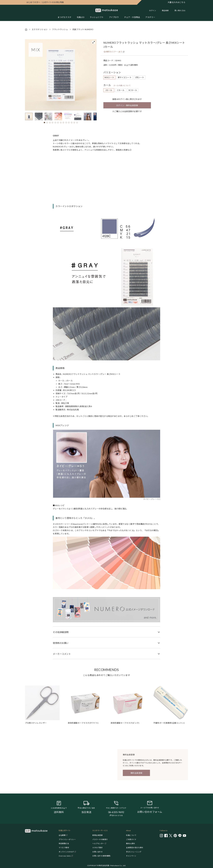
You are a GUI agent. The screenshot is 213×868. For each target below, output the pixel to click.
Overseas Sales (65, 856)
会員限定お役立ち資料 (135, 848)
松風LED (81, 17)
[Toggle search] (164, 11)
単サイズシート (125, 77)
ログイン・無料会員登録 (127, 105)
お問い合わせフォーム (150, 812)
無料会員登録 (136, 773)
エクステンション (40, 29)
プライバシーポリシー (67, 839)
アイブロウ (114, 17)
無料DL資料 (130, 844)
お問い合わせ (97, 852)
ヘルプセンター (98, 844)
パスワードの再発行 (100, 839)
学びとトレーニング (134, 852)
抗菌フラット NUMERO (83, 29)
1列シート (140, 77)
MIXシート (109, 77)
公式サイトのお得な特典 (45, 2)
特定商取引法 (64, 844)
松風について (131, 835)
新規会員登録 (97, 835)
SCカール (133, 90)
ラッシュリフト (97, 17)
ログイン (153, 11)
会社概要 (62, 835)
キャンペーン (131, 856)
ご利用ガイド (131, 839)
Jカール (109, 90)
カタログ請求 (97, 848)
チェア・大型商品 (132, 17)
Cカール (121, 90)
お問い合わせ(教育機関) (101, 856)
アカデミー (150, 17)
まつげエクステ (65, 17)
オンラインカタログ (66, 852)
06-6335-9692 (116, 812)
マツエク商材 (64, 848)
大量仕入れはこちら (177, 2)
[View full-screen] (94, 42)
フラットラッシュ (60, 29)
